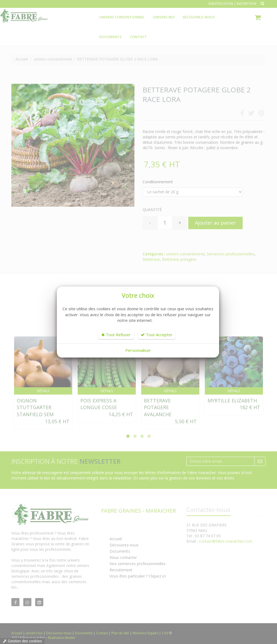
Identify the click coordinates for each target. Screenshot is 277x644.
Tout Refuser (116, 335)
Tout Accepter (157, 335)
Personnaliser (138, 350)
